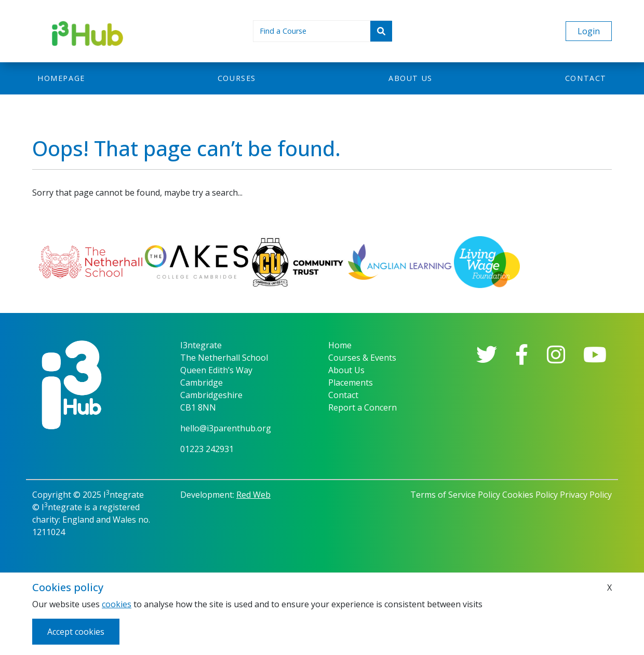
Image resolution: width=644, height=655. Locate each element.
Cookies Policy (530, 495)
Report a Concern (363, 407)
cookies (117, 604)
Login (589, 31)
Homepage (61, 78)
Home (340, 345)
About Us (346, 370)
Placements (351, 383)
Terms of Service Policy (455, 495)
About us (411, 78)
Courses (237, 78)
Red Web (253, 495)
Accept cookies (76, 632)
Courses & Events (362, 358)
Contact (586, 78)
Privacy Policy (586, 495)
